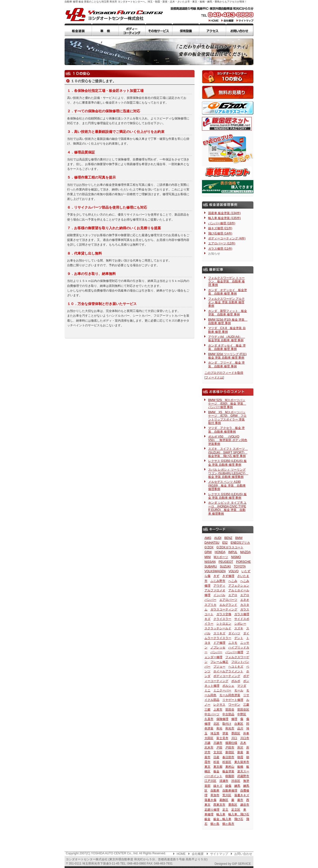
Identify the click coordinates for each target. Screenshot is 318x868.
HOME (214, 20)
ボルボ (236, 681)
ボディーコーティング (132, 30)
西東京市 (219, 805)
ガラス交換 (224, 614)
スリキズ (219, 633)
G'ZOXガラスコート (230, 547)
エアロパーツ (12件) (222, 243)
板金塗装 (78, 30)
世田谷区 (243, 710)
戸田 (219, 748)
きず (216, 576)
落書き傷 (210, 800)
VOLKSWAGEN (215, 571)
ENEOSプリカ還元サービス (228, 149)
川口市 (245, 738)
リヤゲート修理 (233, 700)
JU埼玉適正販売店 (228, 187)
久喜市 (209, 719)
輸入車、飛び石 (239, 814)
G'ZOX (209, 547)
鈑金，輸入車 (222, 819)
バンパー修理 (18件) (222, 223)
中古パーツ (212, 714)
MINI (208, 557)
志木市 (209, 748)
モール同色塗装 (230, 695)
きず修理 (228, 576)
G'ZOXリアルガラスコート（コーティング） (228, 108)
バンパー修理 (234, 652)
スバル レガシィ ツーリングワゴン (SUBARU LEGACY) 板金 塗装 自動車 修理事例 (228, 473)
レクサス (219, 705)
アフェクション (239, 586)
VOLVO (234, 571)
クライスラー (222, 619)
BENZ (228, 538)
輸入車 (221, 814)
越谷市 (245, 805)
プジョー (219, 667)
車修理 (209, 814)
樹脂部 (230, 776)
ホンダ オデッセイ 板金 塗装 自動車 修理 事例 (227, 347)
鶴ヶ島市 (228, 824)
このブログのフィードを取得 (224, 373)
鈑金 (207, 819)
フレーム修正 (219, 662)
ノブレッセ (218, 647)
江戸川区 (210, 781)
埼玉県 (215, 733)
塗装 (225, 733)
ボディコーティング (227, 676)
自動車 (215, 791)
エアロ (233, 595)
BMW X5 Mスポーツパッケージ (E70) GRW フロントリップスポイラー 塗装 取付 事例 (227, 418)
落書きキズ (242, 795)
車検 (105, 30)
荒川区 (227, 795)
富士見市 (222, 738)
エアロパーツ (228, 600)
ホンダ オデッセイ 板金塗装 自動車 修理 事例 (228, 292)
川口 (234, 738)
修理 (234, 719)
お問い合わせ (243, 854)
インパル (219, 595)
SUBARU (211, 566)
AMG (208, 538)
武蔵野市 (243, 776)
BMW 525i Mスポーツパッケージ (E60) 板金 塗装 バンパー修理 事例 (227, 404)
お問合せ (240, 30)
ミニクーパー (222, 690)
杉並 (216, 762)
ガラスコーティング (224, 609)
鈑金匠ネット (227, 124)
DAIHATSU (212, 543)
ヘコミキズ (236, 667)
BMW (239, 538)
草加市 (215, 795)
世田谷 (230, 710)
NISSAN (210, 562)
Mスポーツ (221, 557)
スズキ (239, 628)
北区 (216, 724)
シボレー (240, 624)
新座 (240, 752)
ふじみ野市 (218, 581)
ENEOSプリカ (240, 543)
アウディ (219, 586)
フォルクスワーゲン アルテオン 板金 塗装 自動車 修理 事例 (226, 302)
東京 (207, 767)
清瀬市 (224, 781)
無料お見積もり (228, 92)
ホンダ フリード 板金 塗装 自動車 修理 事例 (226, 364)
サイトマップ (244, 20)
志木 (243, 743)
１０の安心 (228, 77)
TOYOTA (240, 566)
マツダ (242, 686)
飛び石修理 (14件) (220, 233)
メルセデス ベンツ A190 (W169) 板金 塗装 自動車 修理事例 (227, 485)
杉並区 (227, 762)
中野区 (242, 714)
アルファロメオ (215, 590)
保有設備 (186, 30)
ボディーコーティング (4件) (227, 238)
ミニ (207, 690)
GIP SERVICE (241, 864)
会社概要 (228, 20)
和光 (219, 728)
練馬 (237, 786)
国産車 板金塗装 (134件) (224, 213)
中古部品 (228, 714)
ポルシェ (228, 686)
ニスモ (233, 643)
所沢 (240, 748)
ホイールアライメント (228, 671)
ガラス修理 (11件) (220, 249)
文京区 (218, 752)
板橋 (240, 767)
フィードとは (214, 377)
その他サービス (159, 30)
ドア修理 (219, 643)
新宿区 (230, 752)
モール (239, 690)
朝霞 (240, 757)
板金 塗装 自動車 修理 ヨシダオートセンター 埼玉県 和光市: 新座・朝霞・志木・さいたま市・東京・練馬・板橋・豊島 (114, 15)
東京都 (218, 767)
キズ (207, 619)
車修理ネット (227, 172)
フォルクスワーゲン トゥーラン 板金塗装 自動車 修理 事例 (226, 282)
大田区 (209, 738)
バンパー (216, 652)
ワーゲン (234, 705)
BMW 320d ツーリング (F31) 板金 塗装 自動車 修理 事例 (227, 356)
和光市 (230, 728)
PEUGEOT (226, 562)
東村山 (230, 767)
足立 (225, 810)
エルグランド (228, 605)
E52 (225, 543)
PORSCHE (243, 562)
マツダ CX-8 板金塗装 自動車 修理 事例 (227, 330)
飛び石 (239, 819)
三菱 (246, 705)
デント (239, 638)
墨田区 (236, 733)
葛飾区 (224, 800)
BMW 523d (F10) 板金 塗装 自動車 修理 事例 (228, 321)
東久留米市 (242, 762)
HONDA (220, 552)
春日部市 (228, 757)
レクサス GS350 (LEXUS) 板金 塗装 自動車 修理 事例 (227, 463)
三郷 (207, 710)
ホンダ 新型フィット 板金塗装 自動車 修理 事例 (228, 313)
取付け (227, 724)
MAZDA (245, 552)
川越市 (218, 743)
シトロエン (224, 624)
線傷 (228, 786)
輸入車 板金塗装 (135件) (224, 218)
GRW (208, 552)
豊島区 (233, 805)
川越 (207, 743)
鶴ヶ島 (215, 824)
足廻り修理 (212, 810)
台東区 (239, 724)
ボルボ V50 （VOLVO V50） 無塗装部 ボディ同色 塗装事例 (228, 440)
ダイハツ (234, 633)
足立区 (236, 810)
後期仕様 (231, 743)
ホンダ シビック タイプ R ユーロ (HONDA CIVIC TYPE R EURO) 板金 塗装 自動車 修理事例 (227, 508)
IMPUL (233, 552)
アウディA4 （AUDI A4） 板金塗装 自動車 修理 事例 (227, 339)
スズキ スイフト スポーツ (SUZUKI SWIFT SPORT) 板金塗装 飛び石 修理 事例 (228, 452)
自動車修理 (230, 791)
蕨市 (240, 800)
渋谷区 (236, 781)
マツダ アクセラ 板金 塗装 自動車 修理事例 (226, 430)
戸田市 (230, 748)
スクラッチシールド (218, 628)
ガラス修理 (242, 614)
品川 (240, 728)
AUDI (218, 538)
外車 (246, 733)
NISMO (236, 557)
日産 (216, 757)
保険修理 (222, 719)
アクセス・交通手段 (213, 30)
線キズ (218, 786)
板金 (216, 771)
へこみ (233, 581)
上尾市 (218, 710)
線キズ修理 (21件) (220, 228)
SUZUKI (225, 566)
